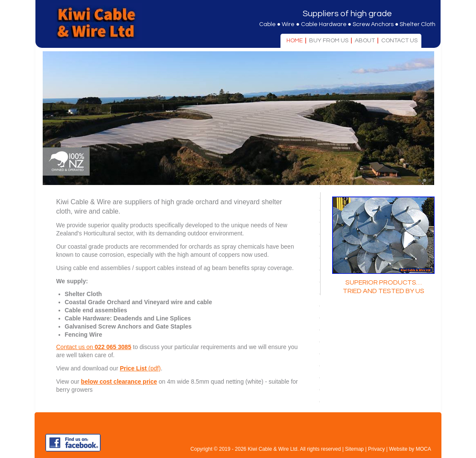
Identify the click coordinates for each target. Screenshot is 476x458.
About (365, 41)
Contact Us (399, 41)
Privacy (376, 449)
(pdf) (140, 368)
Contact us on (94, 347)
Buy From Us (329, 41)
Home (295, 41)
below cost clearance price (119, 382)
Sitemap (354, 449)
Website (398, 449)
